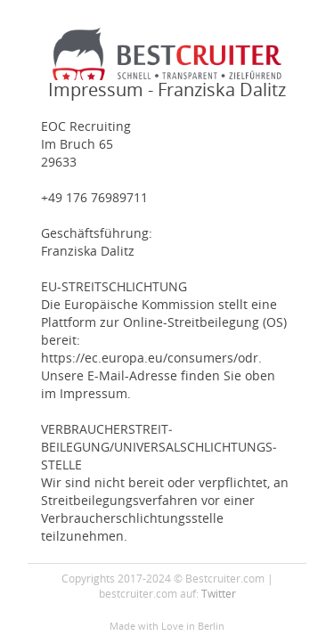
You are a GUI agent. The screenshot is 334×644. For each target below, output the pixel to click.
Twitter (219, 593)
